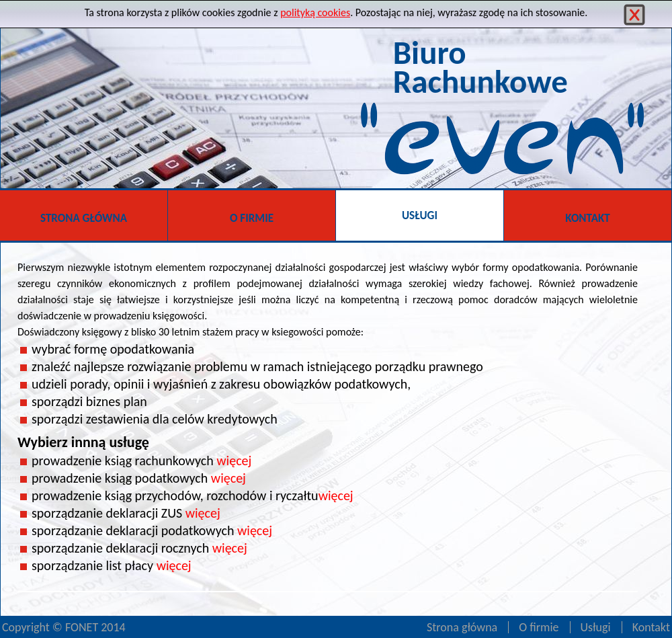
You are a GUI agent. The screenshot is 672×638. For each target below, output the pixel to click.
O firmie (539, 627)
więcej (234, 461)
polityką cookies (315, 12)
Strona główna (462, 627)
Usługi (596, 627)
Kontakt (651, 627)
